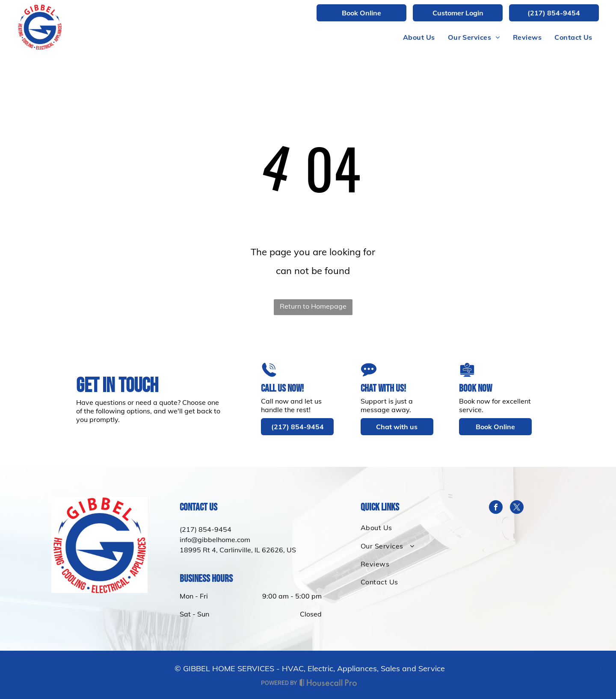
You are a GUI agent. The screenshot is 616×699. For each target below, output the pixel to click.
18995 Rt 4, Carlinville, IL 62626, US (238, 550)
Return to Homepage (313, 306)
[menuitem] (419, 37)
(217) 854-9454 (206, 529)
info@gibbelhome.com (215, 540)
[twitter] (517, 508)
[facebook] (496, 508)
